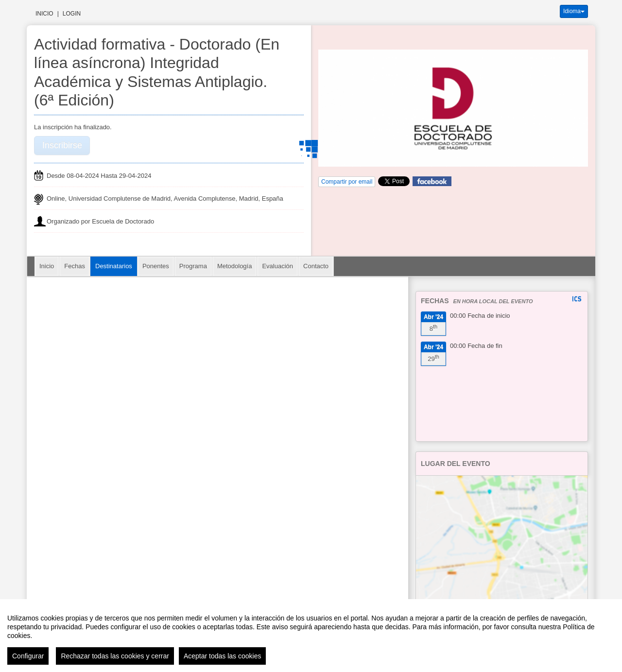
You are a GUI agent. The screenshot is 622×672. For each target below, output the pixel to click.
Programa (193, 266)
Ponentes (156, 266)
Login (72, 14)
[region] (311, 636)
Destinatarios (114, 266)
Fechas (75, 266)
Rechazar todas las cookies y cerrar (115, 656)
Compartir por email (347, 182)
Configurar (28, 656)
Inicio (44, 14)
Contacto (316, 266)
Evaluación (277, 266)
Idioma (574, 11)
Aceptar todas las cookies (223, 656)
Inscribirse (62, 145)
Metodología (235, 266)
